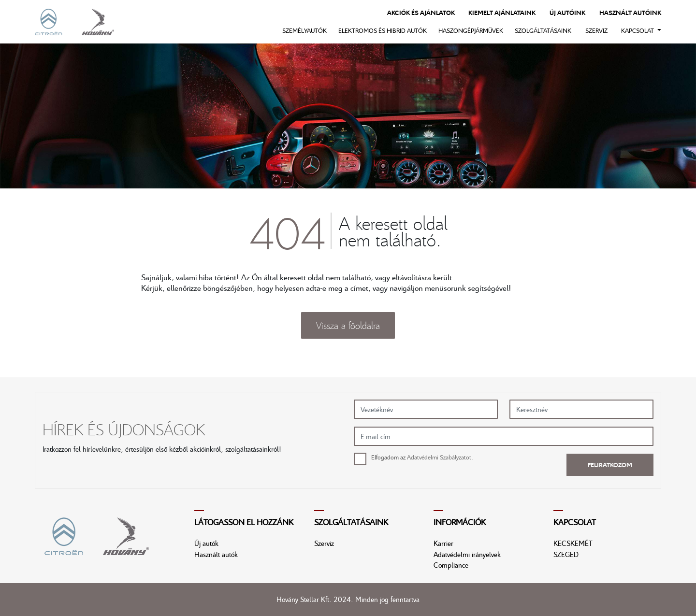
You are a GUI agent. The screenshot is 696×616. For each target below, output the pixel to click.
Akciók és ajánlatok (421, 13)
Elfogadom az (422, 457)
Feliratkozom (610, 465)
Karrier (443, 543)
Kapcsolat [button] (638, 30)
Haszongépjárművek (471, 30)
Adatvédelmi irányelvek (467, 554)
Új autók (206, 543)
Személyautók (304, 30)
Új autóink (567, 13)
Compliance (451, 565)
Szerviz (596, 30)
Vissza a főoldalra (348, 325)
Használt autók (216, 554)
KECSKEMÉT (573, 543)
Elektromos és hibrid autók (383, 30)
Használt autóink (630, 13)
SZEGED (566, 554)
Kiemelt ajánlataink (502, 13)
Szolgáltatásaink (543, 30)
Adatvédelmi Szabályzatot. (440, 457)
